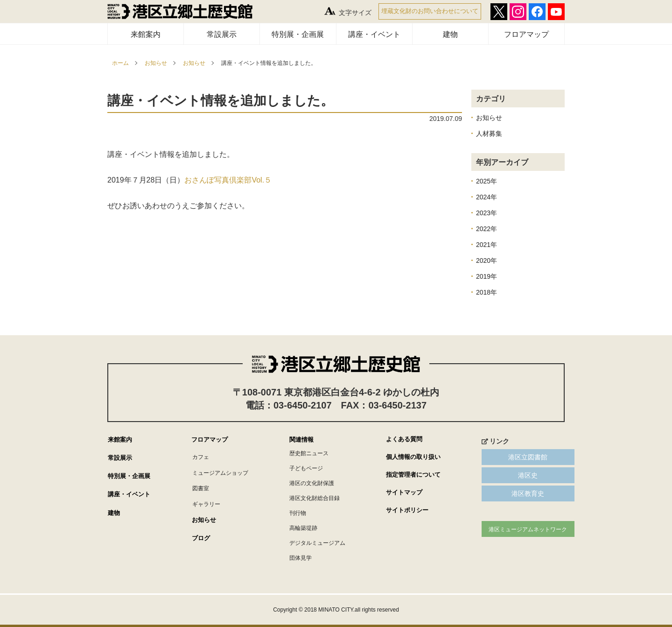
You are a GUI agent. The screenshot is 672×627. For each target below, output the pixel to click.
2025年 (486, 181)
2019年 (486, 276)
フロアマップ (526, 34)
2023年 (486, 213)
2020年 (486, 261)
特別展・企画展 (298, 34)
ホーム (120, 63)
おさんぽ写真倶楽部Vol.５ (228, 180)
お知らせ (156, 63)
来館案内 (146, 34)
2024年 (486, 197)
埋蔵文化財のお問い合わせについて (430, 11)
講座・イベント (374, 34)
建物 (450, 34)
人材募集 (489, 134)
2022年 (486, 229)
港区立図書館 (518, 457)
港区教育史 (518, 493)
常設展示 (222, 34)
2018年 (486, 292)
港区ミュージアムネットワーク (518, 529)
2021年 (486, 245)
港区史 (518, 475)
